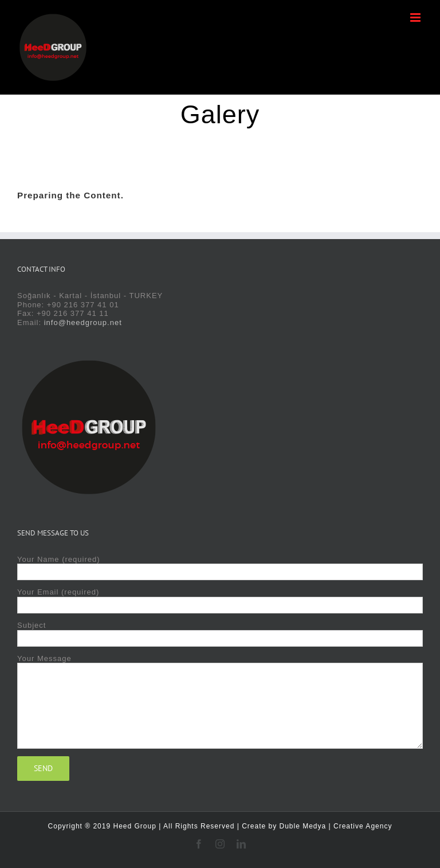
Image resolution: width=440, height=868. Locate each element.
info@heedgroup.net (83, 322)
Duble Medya (303, 826)
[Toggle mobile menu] (417, 17)
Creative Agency (363, 826)
